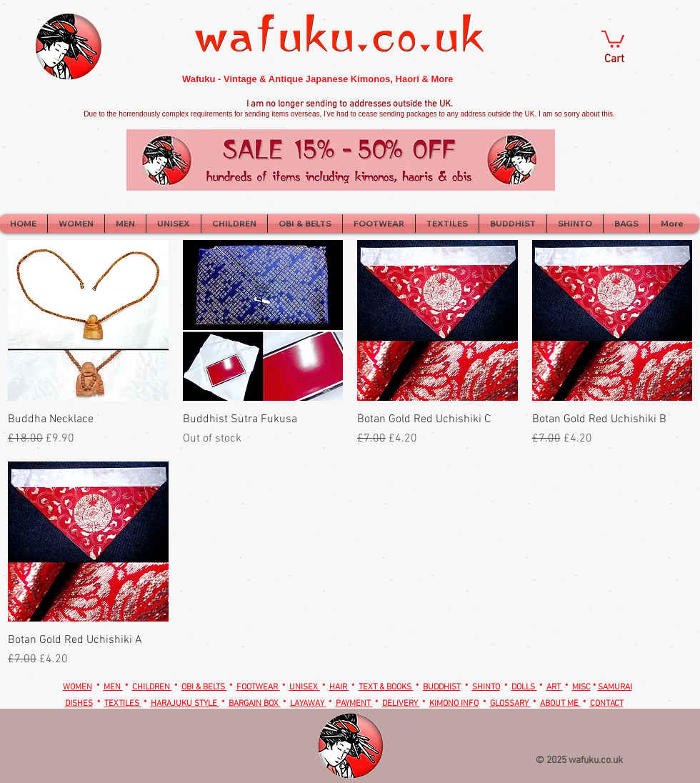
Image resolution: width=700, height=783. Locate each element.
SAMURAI (615, 687)
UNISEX (305, 687)
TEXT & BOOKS (386, 687)
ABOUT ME (560, 704)
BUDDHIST (442, 687)
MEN (113, 687)
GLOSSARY (510, 704)
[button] (613, 38)
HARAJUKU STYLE (185, 704)
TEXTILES (123, 704)
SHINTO (486, 687)
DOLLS (524, 687)
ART (555, 687)
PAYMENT (354, 704)
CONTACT (607, 704)
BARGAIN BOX (255, 704)
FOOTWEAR (258, 687)
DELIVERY (401, 704)
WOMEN (77, 687)
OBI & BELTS (204, 687)
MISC (581, 687)
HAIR (339, 687)
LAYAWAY (308, 704)
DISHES (79, 704)
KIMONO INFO (454, 704)
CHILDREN (152, 687)
